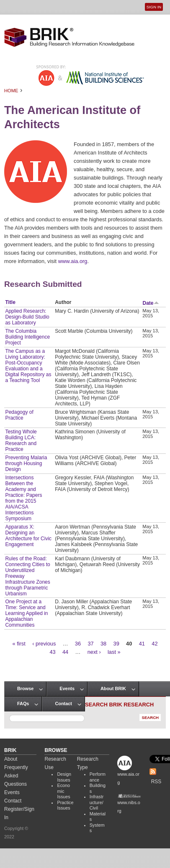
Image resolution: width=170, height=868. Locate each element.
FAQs (23, 704)
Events (67, 688)
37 (90, 644)
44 (65, 652)
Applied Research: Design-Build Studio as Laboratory (27, 317)
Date (151, 303)
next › (94, 652)
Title (10, 302)
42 (155, 644)
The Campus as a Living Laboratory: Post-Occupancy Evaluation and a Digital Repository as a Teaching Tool (28, 366)
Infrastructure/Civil (97, 802)
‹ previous (44, 644)
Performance (98, 777)
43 (52, 652)
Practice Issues (65, 805)
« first (19, 644)
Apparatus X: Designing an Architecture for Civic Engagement (28, 536)
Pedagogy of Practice (19, 415)
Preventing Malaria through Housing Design (26, 463)
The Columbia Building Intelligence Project (27, 337)
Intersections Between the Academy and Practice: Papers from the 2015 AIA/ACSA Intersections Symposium (23, 498)
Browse (25, 688)
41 (142, 644)
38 (103, 644)
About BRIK (113, 688)
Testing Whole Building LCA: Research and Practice (21, 440)
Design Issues (64, 777)
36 (78, 644)
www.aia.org (73, 261)
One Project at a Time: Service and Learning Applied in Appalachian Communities (26, 613)
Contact (63, 704)
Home (11, 91)
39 (116, 644)
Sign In (154, 7)
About (11, 759)
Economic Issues (63, 791)
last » (114, 652)
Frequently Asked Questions (16, 776)
